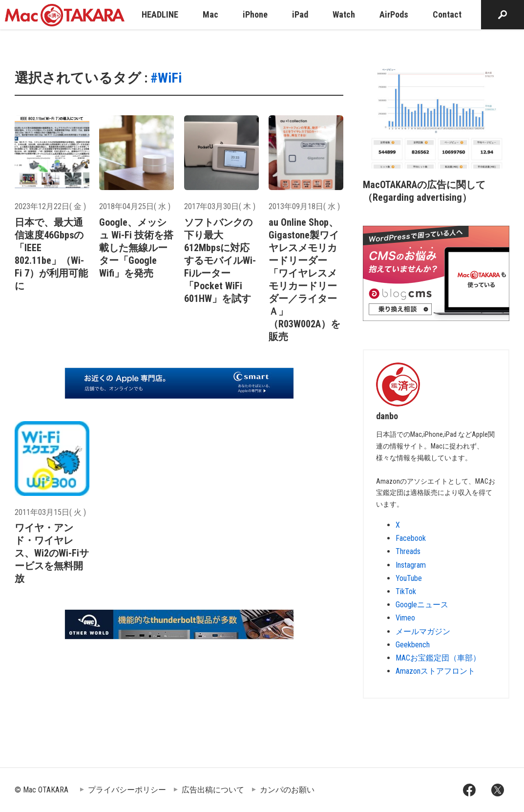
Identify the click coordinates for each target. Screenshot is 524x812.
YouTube (409, 578)
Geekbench (413, 645)
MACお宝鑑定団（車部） (438, 658)
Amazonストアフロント (435, 671)
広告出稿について (213, 790)
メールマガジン (423, 631)
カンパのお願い (287, 790)
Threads (408, 551)
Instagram (411, 565)
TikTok (406, 591)
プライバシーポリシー (127, 790)
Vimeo (405, 618)
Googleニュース (422, 605)
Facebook (411, 538)
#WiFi (166, 78)
